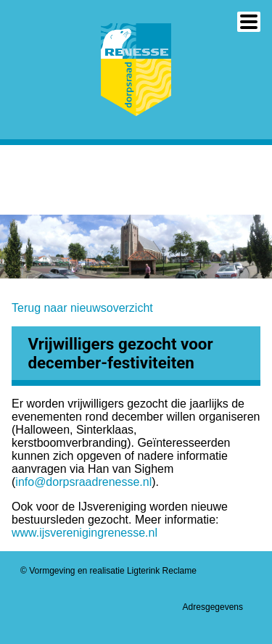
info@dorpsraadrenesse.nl (83, 482)
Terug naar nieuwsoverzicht (82, 308)
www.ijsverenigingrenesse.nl (85, 533)
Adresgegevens (213, 607)
